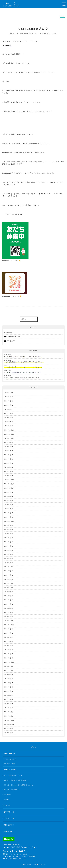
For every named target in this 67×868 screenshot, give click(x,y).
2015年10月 (8, 670)
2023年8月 (8, 496)
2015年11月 (8, 666)
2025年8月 (8, 401)
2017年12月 (8, 583)
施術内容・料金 (10, 770)
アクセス (7, 805)
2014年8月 (8, 728)
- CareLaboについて (9, 759)
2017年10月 (8, 588)
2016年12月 (8, 621)
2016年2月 (8, 654)
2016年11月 (8, 625)
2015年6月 (8, 687)
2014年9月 (8, 724)
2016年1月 (8, 658)
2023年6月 (8, 505)
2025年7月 (8, 405)
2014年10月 (8, 720)
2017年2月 (8, 612)
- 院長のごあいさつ (9, 764)
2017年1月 (8, 617)
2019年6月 (8, 559)
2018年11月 (8, 567)
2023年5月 (8, 509)
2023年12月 (8, 480)
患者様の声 (11, 341)
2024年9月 (8, 442)
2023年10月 (8, 488)
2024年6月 (8, 455)
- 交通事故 (6, 799)
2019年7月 (8, 554)
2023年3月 (8, 517)
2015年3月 (8, 699)
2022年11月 (8, 521)
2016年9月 (8, 629)
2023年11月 (8, 484)
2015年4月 (8, 695)
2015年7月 (8, 683)
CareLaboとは (10, 753)
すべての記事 (8, 332)
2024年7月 (8, 451)
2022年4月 (8, 538)
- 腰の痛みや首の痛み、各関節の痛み (14, 780)
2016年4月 (8, 646)
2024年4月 (8, 463)
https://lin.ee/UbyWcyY (13, 214)
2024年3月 (8, 467)
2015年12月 (8, 662)
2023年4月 (8, 513)
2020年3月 (8, 550)
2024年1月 (8, 476)
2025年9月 (8, 397)
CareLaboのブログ (30, 42)
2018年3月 (8, 575)
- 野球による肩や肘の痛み (11, 790)
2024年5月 (8, 459)
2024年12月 (8, 430)
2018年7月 (8, 571)
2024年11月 (8, 434)
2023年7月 (8, 500)
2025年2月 (8, 422)
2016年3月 (8, 650)
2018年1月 (8, 579)
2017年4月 (8, 604)
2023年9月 (8, 492)
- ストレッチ (7, 794)
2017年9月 (8, 592)
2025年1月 (8, 426)
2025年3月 (8, 418)
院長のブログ (9, 825)
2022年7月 (8, 525)
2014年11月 (8, 716)
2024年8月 (8, 447)
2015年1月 (8, 708)
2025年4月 (8, 413)
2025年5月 (8, 409)
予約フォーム (9, 818)
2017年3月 (8, 608)
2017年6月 (8, 600)
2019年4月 (8, 563)
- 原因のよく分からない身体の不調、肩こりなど (18, 785)
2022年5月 (8, 534)
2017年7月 (8, 596)
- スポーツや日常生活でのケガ (12, 775)
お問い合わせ (9, 812)
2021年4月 (8, 542)
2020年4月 (8, 546)
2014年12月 (8, 712)
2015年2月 (8, 704)
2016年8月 (8, 633)
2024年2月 (8, 471)
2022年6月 (8, 529)
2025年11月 (8, 393)
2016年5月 (8, 641)
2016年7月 (8, 637)
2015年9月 (8, 675)
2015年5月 (8, 691)
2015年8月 (8, 679)
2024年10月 (8, 438)
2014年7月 (8, 733)
